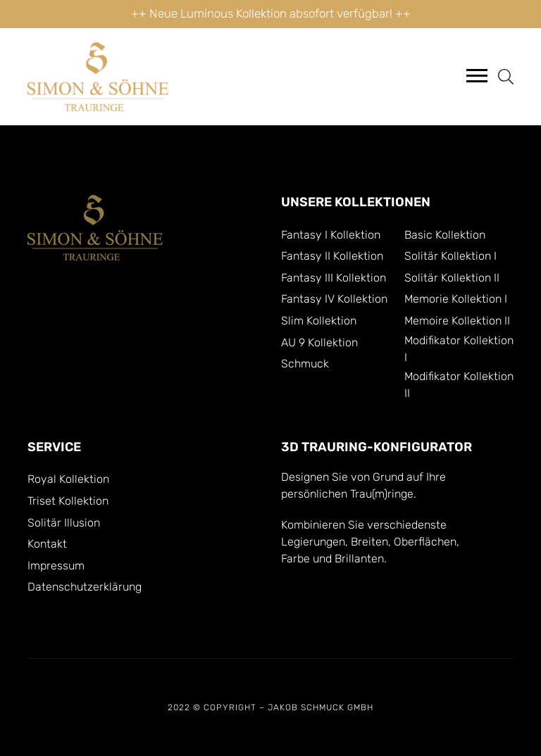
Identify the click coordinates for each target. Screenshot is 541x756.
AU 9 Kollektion (319, 343)
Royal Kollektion (68, 479)
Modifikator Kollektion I (459, 349)
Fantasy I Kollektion (331, 235)
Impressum (56, 566)
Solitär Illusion (64, 523)
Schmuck (305, 364)
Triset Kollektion (68, 501)
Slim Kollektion (319, 321)
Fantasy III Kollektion (334, 278)
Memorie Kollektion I (456, 299)
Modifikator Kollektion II (459, 385)
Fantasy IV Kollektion (334, 299)
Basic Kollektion (445, 235)
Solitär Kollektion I (450, 256)
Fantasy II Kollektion (332, 256)
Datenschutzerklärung (85, 587)
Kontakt (47, 544)
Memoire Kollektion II (457, 321)
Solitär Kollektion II (452, 278)
